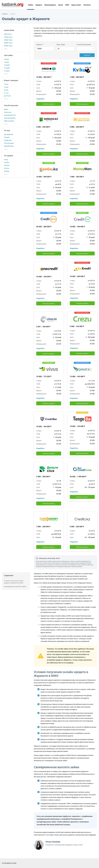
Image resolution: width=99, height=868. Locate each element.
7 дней (6, 62)
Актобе (7, 162)
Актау (6, 159)
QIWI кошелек (9, 121)
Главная (5, 14)
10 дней (7, 65)
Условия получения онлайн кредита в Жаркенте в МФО (14, 582)
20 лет (6, 90)
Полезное (87, 5)
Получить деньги (49, 104)
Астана (6, 168)
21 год (6, 93)
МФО (67, 5)
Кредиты (39, 5)
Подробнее (40, 99)
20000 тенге (8, 40)
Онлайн (7, 137)
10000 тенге (8, 37)
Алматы (7, 165)
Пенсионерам (9, 143)
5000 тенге (8, 34)
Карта (6, 109)
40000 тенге (8, 46)
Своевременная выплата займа (15, 586)
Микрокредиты (50, 5)
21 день (7, 71)
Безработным (9, 146)
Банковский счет (10, 115)
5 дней (6, 59)
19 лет (6, 87)
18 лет (6, 84)
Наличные (8, 112)
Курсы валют (76, 5)
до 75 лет (7, 96)
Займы (31, 5)
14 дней (7, 68)
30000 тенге (8, 43)
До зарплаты (9, 134)
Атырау (7, 171)
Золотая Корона (10, 118)
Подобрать (89, 55)
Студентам (8, 140)
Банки (61, 5)
